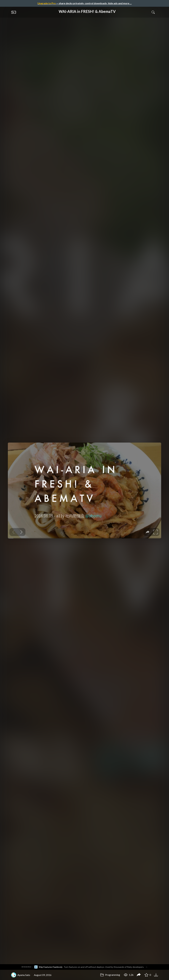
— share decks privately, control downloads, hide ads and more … (85, 3)
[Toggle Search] (153, 12)
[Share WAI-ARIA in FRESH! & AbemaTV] (139, 975)
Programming (110, 975)
